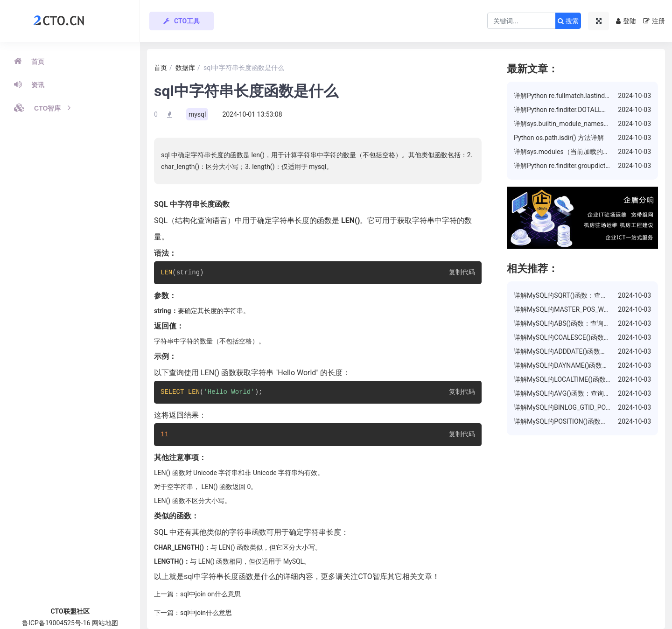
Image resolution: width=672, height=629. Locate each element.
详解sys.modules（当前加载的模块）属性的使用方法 (591, 152)
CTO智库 (42, 108)
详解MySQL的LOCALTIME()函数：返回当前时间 (583, 379)
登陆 (626, 21)
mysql (197, 114)
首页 (29, 61)
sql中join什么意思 (206, 613)
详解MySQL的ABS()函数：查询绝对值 (568, 323)
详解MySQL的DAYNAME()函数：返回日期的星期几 (587, 365)
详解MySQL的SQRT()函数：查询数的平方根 (577, 295)
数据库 (185, 68)
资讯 (29, 84)
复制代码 (462, 273)
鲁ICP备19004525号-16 (56, 623)
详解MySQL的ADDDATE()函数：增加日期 (573, 351)
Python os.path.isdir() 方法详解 (559, 138)
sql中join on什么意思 (210, 594)
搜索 (568, 21)
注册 (654, 21)
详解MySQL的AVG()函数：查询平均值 (569, 393)
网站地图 (105, 623)
